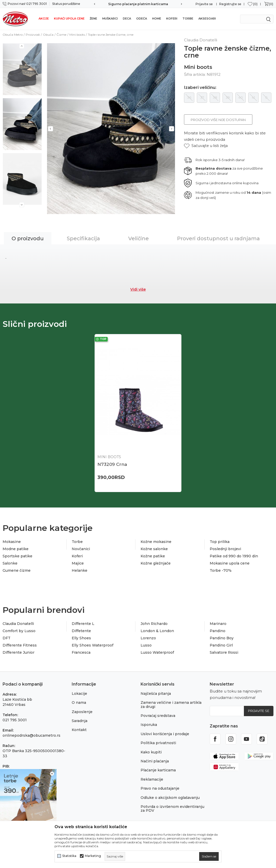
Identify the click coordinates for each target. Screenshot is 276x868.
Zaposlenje (82, 712)
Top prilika (220, 542)
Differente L (83, 624)
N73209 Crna (112, 464)
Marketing (93, 856)
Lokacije (79, 694)
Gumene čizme (17, 570)
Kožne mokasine (156, 542)
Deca (127, 19)
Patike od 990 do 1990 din (234, 556)
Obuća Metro (13, 35)
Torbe (188, 19)
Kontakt (79, 730)
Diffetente (81, 631)
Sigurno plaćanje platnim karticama (138, 4)
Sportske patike (17, 556)
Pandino (218, 631)
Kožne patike (153, 556)
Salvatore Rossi (224, 652)
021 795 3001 (15, 720)
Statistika (69, 856)
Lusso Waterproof (157, 652)
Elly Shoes (81, 638)
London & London (157, 631)
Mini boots (77, 35)
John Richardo (154, 624)
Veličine (139, 238)
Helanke (80, 570)
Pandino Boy (222, 638)
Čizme (61, 35)
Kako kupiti (151, 752)
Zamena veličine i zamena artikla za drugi (171, 704)
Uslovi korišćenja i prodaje (165, 734)
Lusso (146, 645)
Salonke (10, 563)
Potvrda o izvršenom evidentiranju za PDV (172, 809)
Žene (93, 19)
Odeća (142, 19)
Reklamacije (152, 779)
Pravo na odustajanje (160, 788)
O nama (79, 703)
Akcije (44, 19)
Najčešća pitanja (156, 694)
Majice (78, 563)
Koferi (172, 19)
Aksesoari (207, 19)
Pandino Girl (221, 645)
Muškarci (110, 19)
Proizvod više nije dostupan (218, 120)
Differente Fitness (20, 645)
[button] (206, 146)
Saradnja (80, 721)
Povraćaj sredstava (158, 716)
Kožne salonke (154, 549)
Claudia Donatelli (18, 624)
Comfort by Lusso (19, 631)
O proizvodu (28, 238)
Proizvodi (33, 35)
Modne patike (16, 549)
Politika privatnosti (158, 743)
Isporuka (149, 725)
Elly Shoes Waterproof (93, 645)
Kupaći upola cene (69, 19)
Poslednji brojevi (225, 549)
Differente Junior (19, 652)
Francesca (81, 652)
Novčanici (81, 549)
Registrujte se (230, 4)
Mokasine (12, 542)
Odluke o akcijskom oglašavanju (170, 798)
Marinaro (218, 624)
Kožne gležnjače (156, 563)
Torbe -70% (221, 570)
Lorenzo (148, 638)
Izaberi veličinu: (200, 88)
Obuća (48, 35)
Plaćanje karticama (158, 770)
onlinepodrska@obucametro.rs (31, 735)
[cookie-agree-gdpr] (209, 856)
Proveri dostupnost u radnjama (218, 238)
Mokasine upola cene (230, 563)
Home (157, 19)
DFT (7, 638)
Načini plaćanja (155, 761)
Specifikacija (83, 238)
